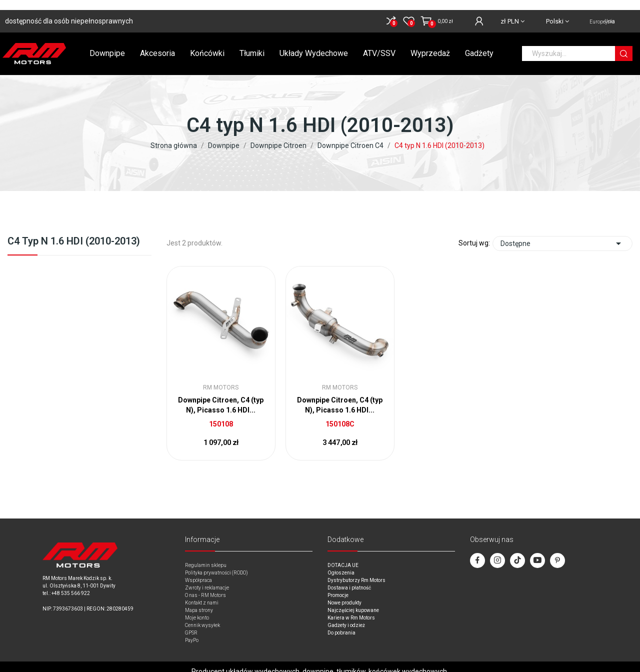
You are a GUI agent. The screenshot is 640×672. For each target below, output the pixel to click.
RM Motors (221, 377)
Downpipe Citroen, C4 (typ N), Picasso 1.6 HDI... (221, 395)
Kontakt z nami (202, 593)
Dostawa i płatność (349, 578)
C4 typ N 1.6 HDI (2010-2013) (74, 231)
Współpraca (198, 570)
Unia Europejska (602, 11)
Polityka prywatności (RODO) (216, 563)
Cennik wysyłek (202, 615)
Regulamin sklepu (206, 555)
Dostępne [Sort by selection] (562, 233)
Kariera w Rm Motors (351, 608)
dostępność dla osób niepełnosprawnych (69, 11)
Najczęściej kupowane (353, 600)
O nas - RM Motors (205, 585)
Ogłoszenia (341, 563)
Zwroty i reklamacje (207, 578)
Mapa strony (199, 600)
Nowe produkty (344, 593)
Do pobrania (341, 623)
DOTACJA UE (343, 555)
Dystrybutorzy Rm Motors (356, 570)
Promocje (338, 585)
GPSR (191, 623)
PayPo (192, 630)
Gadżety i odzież (346, 615)
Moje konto (197, 608)
